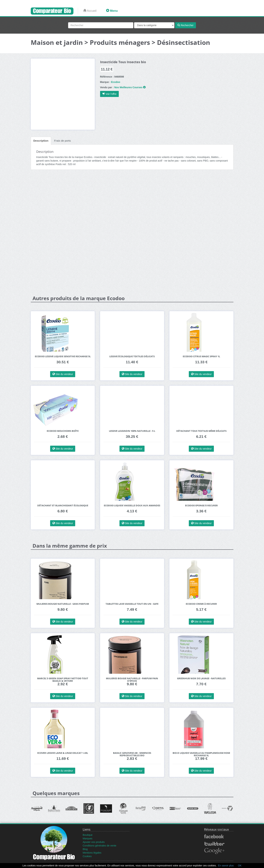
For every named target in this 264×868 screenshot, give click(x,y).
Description (41, 141)
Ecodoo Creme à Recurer (201, 604)
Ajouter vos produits (94, 842)
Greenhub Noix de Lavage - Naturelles (201, 678)
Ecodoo (116, 82)
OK (240, 866)
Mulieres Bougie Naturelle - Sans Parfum (63, 604)
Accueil (90, 11)
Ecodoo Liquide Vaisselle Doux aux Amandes (132, 506)
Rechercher (185, 25)
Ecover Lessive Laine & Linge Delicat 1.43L (63, 753)
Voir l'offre (109, 94)
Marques (87, 838)
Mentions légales (92, 853)
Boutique (88, 835)
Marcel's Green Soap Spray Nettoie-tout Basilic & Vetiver (63, 680)
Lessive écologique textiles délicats (132, 356)
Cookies (87, 856)
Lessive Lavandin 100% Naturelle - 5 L (132, 431)
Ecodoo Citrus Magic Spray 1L (201, 356)
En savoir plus (226, 866)
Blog (85, 849)
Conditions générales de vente (99, 846)
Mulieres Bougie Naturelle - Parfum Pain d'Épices (132, 680)
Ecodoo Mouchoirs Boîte (63, 431)
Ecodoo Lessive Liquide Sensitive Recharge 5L (63, 356)
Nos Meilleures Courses (128, 87)
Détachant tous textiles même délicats (201, 431)
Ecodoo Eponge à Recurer (201, 506)
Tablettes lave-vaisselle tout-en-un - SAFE (132, 604)
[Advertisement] (132, 200)
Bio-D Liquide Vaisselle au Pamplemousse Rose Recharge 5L (201, 754)
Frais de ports (62, 141)
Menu (112, 11)
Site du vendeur (63, 374)
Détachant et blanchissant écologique (63, 506)
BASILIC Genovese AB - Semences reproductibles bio (132, 754)
